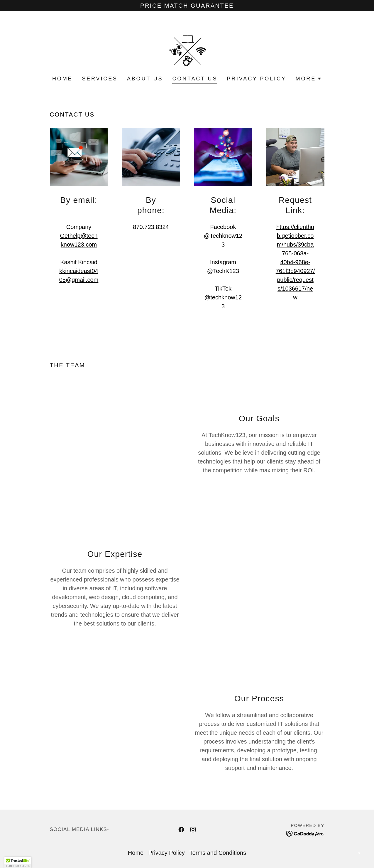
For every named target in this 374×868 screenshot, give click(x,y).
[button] (309, 79)
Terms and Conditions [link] (218, 853)
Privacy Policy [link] (256, 79)
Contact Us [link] (195, 79)
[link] (187, 47)
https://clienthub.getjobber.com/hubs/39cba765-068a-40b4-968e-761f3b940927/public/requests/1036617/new (295, 262)
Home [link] (62, 79)
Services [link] (100, 79)
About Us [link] (145, 79)
